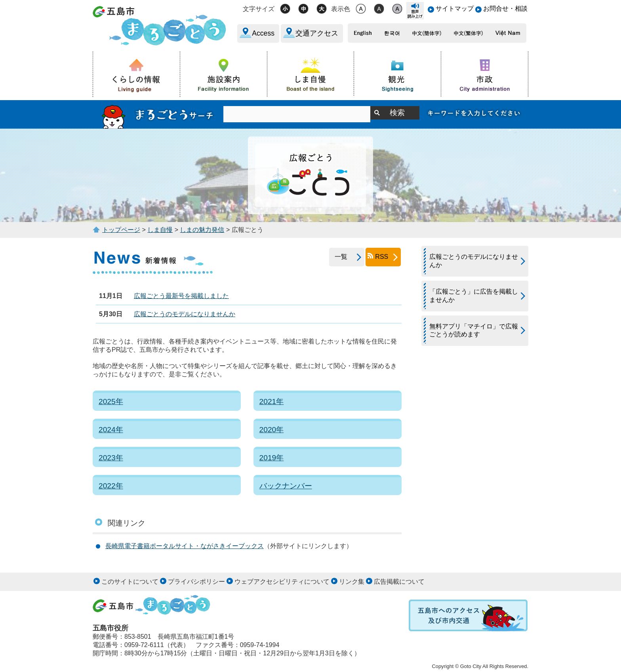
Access (263, 33)
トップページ (121, 230)
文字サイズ (259, 9)
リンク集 (352, 582)
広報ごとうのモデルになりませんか (185, 314)
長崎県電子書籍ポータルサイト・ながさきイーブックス (185, 546)
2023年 (111, 458)
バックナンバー (286, 486)
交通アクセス (317, 33)
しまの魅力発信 (202, 230)
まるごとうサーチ (158, 114)
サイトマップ (455, 9)
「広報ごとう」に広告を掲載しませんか (474, 296)
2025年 (111, 401)
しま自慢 (160, 230)
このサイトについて (130, 582)
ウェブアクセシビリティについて (282, 582)
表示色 (341, 9)
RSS (382, 257)
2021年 (272, 401)
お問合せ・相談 (505, 9)
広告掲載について (399, 582)
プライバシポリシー (196, 582)
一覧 (338, 257)
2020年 (272, 430)
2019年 (272, 458)
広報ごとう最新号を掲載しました (181, 296)
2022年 (111, 486)
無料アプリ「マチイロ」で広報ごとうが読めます (474, 330)
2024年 (111, 430)
